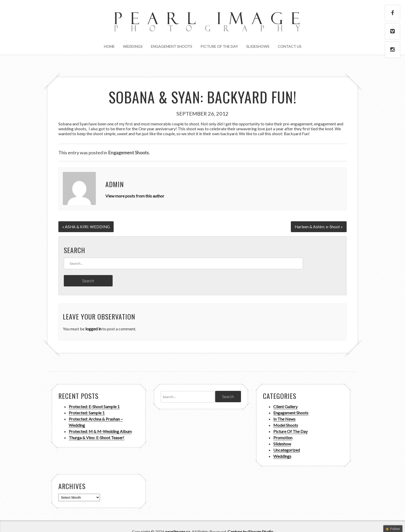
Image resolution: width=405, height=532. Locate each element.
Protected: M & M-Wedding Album (100, 420)
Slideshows (258, 46)
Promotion (283, 426)
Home (109, 46)
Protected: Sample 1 (87, 402)
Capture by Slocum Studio (250, 520)
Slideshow (282, 433)
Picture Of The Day (219, 46)
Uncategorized (287, 439)
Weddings (133, 46)
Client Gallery (285, 395)
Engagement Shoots (172, 46)
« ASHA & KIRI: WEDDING (86, 226)
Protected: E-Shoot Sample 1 (94, 395)
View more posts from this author (135, 196)
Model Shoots (286, 414)
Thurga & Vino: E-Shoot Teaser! (96, 426)
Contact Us (290, 46)
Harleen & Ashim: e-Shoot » (319, 226)
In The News (284, 408)
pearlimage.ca (178, 520)
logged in (93, 318)
